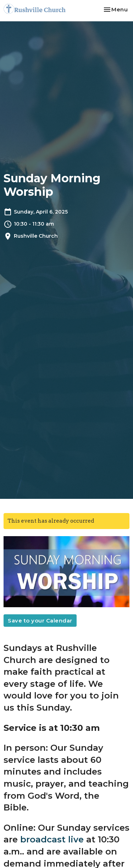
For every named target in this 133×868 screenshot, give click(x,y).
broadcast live (52, 839)
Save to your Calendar (40, 621)
